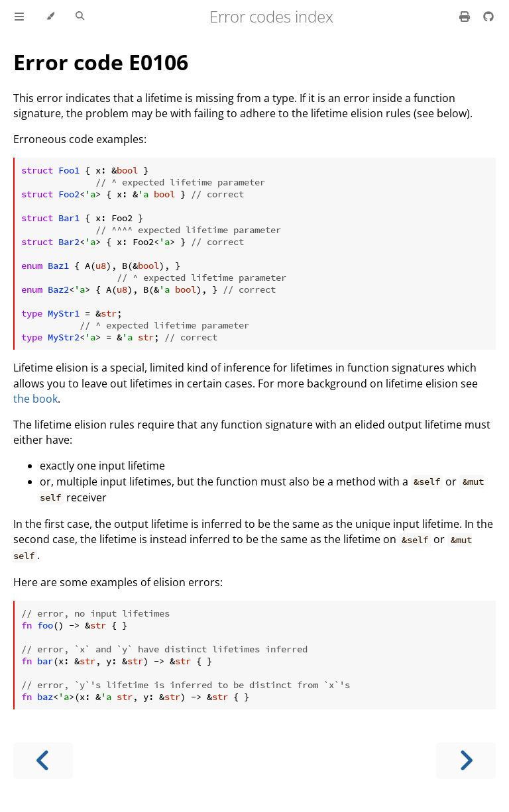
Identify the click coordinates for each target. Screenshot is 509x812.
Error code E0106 (101, 62)
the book (35, 399)
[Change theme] (50, 17)
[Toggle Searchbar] (80, 17)
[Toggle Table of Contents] (19, 17)
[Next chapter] (466, 761)
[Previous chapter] (43, 761)
